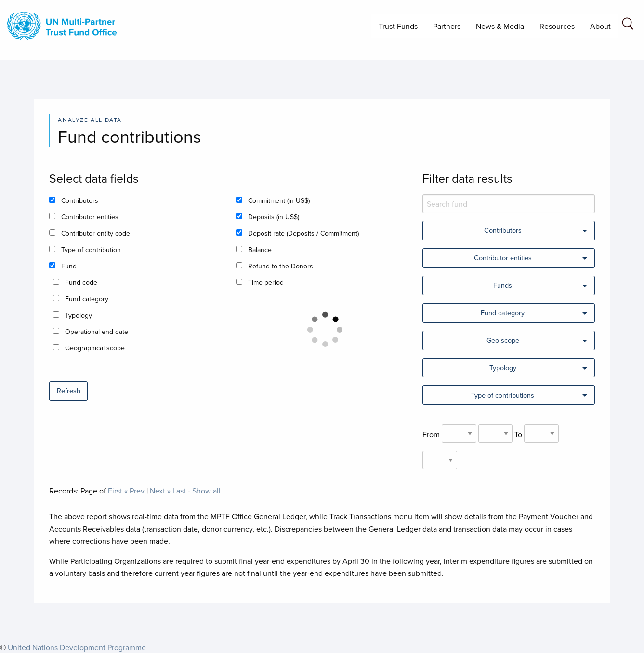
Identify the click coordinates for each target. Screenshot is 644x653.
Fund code (81, 282)
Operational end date (97, 332)
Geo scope (503, 340)
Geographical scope (95, 348)
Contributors (80, 200)
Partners (447, 26)
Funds (503, 285)
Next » (160, 491)
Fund (69, 266)
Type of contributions (503, 395)
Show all (206, 491)
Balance (260, 250)
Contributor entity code (96, 233)
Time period (266, 282)
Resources (557, 26)
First (115, 491)
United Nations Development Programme (77, 647)
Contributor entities (90, 217)
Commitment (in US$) (279, 200)
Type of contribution (91, 250)
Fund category (87, 299)
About (600, 26)
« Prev (134, 491)
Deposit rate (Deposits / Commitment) (303, 233)
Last (179, 491)
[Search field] (628, 25)
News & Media (500, 26)
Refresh (69, 391)
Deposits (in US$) (274, 217)
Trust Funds (398, 26)
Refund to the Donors (281, 266)
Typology (79, 315)
